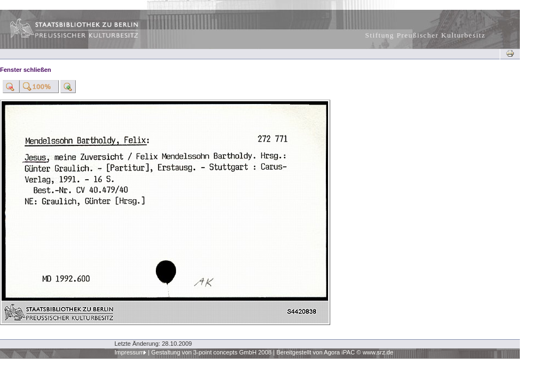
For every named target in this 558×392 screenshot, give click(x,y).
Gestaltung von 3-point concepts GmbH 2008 (211, 352)
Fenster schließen (26, 70)
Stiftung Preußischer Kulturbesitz (425, 35)
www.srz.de (378, 352)
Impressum (129, 352)
